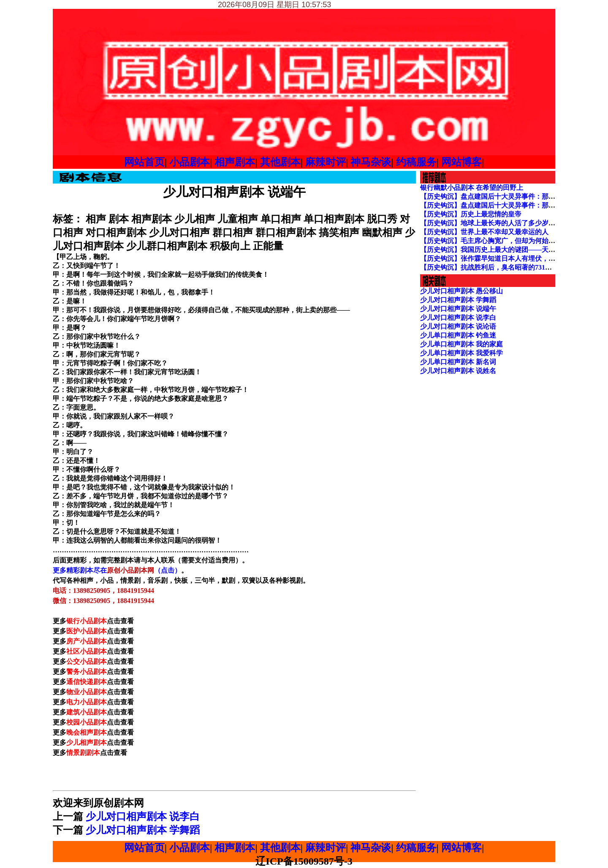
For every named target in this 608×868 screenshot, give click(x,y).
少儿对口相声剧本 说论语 (458, 326)
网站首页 (144, 162)
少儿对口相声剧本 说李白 (143, 817)
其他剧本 (280, 162)
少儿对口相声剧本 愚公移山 (461, 291)
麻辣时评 (326, 162)
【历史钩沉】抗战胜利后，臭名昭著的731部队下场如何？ (506, 267)
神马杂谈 (371, 162)
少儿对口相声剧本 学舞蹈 (143, 830)
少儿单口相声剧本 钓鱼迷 (458, 335)
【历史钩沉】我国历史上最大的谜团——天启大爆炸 (498, 250)
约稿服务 (416, 162)
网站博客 (461, 162)
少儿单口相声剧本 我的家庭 (461, 344)
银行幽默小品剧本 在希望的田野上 (472, 188)
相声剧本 (235, 162)
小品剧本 (190, 162)
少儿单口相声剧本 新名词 (458, 362)
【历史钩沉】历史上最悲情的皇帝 (471, 214)
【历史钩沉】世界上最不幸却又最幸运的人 (484, 232)
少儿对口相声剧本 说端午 (458, 309)
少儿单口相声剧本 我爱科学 (461, 353)
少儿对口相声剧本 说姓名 (458, 371)
